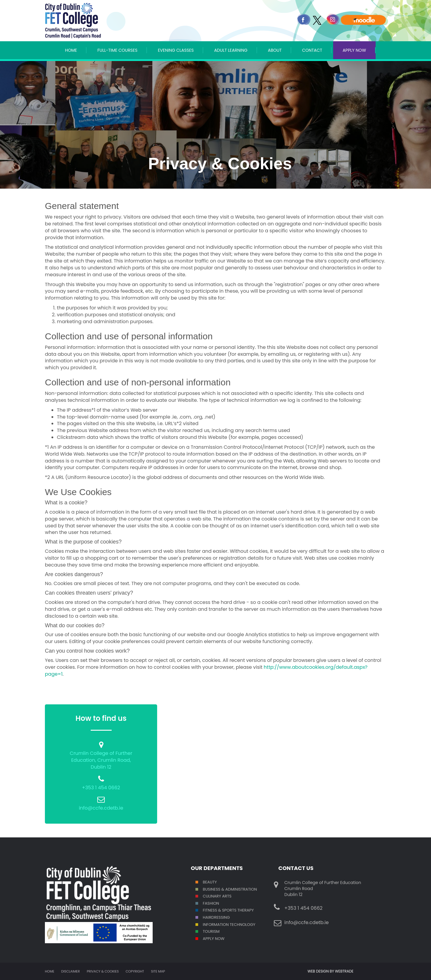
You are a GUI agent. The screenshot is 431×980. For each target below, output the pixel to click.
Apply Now (214, 939)
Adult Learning (231, 50)
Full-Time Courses (117, 50)
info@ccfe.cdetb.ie (101, 808)
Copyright (135, 971)
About (275, 50)
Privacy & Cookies (103, 971)
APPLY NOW (354, 50)
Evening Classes (176, 50)
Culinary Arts (217, 896)
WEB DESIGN (319, 971)
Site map (158, 971)
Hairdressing (216, 917)
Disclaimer (71, 971)
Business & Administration (230, 889)
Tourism (211, 931)
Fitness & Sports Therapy (228, 910)
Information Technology (229, 925)
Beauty (210, 882)
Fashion (211, 903)
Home (71, 50)
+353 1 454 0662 (101, 788)
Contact (312, 50)
